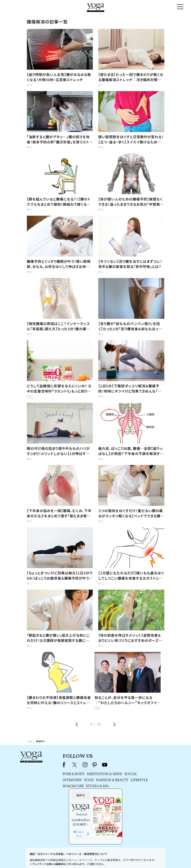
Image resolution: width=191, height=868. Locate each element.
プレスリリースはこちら (51, 858)
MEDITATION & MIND (90, 774)
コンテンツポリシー (113, 858)
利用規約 (71, 858)
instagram (70, 765)
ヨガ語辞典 (161, 858)
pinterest (80, 765)
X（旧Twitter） (60, 765)
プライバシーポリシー (89, 858)
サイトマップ (145, 858)
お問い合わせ (29, 858)
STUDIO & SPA (82, 786)
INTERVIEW (57, 780)
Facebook (50, 765)
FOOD (74, 780)
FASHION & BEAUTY (97, 780)
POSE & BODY (59, 774)
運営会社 (131, 858)
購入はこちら (148, 797)
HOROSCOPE (58, 786)
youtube (90, 765)
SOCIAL (116, 774)
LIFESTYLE (124, 780)
